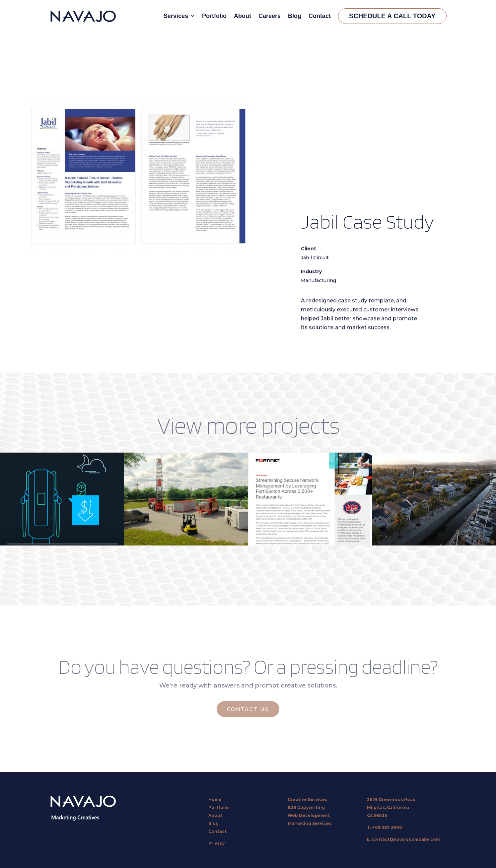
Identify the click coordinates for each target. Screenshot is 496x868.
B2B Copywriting (306, 807)
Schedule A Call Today (392, 16)
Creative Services (307, 799)
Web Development (309, 815)
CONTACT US (248, 709)
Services (176, 16)
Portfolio (214, 16)
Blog (295, 16)
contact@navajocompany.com (406, 839)
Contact (320, 16)
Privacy (216, 843)
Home (215, 799)
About (243, 16)
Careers (270, 16)
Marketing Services (310, 823)
